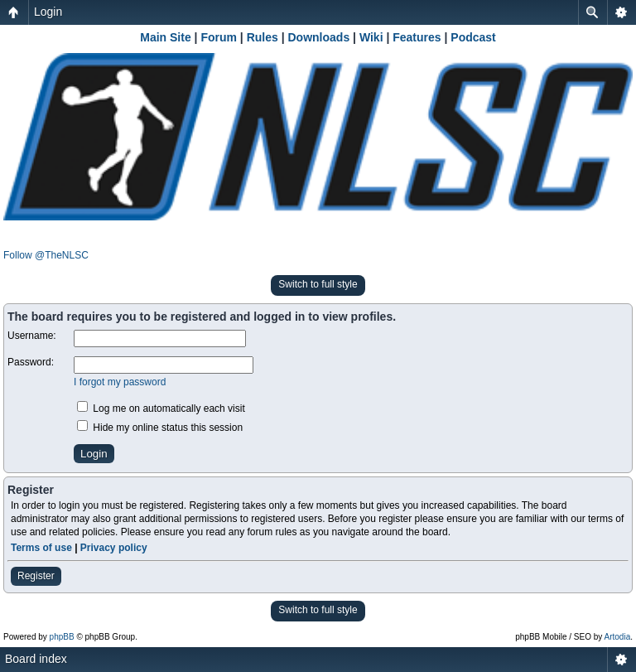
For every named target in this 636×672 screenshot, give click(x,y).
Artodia (618, 637)
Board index (36, 659)
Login (48, 12)
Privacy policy (114, 548)
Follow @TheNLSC (46, 255)
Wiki (371, 37)
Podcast (473, 37)
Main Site (165, 37)
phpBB (62, 637)
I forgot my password (120, 382)
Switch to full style (318, 284)
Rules (263, 37)
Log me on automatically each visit (161, 409)
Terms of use (41, 548)
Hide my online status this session (160, 428)
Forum (219, 37)
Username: (32, 336)
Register (36, 576)
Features (417, 37)
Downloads (319, 37)
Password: (31, 362)
